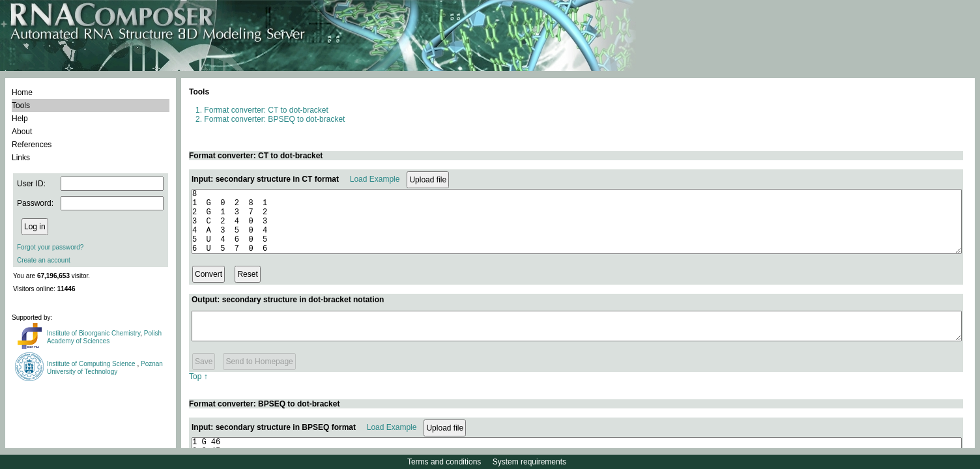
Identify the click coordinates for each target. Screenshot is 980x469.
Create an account (44, 260)
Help (20, 119)
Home (22, 92)
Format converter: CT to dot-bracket (266, 110)
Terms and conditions (444, 462)
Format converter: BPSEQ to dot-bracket (274, 119)
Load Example (375, 179)
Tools (21, 106)
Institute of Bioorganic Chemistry (94, 333)
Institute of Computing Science (92, 364)
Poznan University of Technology (105, 368)
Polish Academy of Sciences (104, 337)
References (32, 145)
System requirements (529, 462)
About (22, 132)
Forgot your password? (50, 247)
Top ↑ (198, 390)
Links (21, 158)
